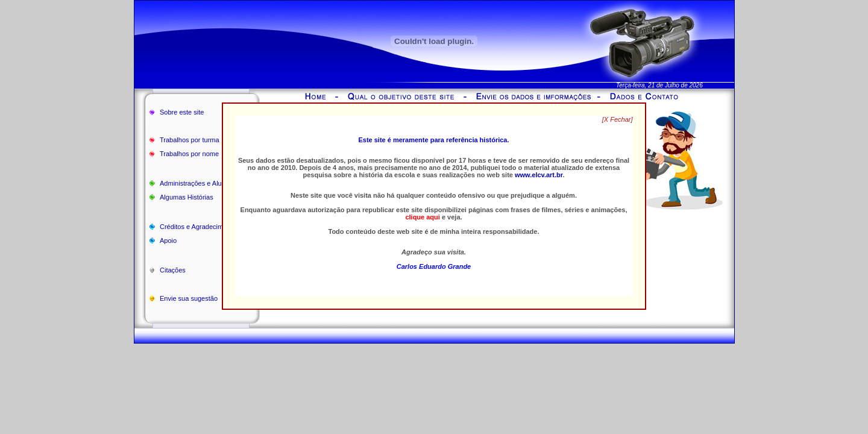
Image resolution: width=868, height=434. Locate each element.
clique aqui (422, 217)
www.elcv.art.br (539, 175)
